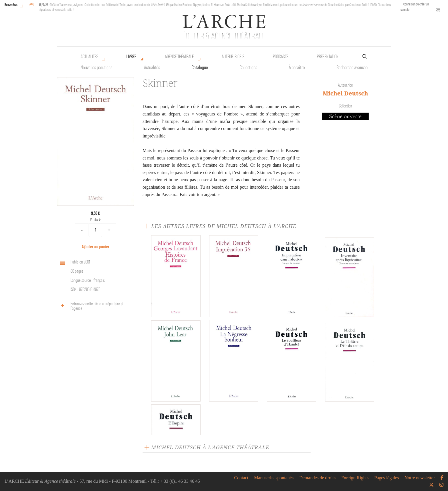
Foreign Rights (355, 478)
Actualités (89, 57)
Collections (248, 67)
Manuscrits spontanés (274, 478)
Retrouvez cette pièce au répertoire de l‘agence (91, 306)
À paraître (297, 67)
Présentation (328, 57)
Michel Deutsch (346, 93)
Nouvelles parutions (96, 67)
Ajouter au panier (96, 247)
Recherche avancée (352, 67)
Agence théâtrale (179, 57)
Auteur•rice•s (233, 57)
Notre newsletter (420, 478)
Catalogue (200, 67)
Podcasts (281, 57)
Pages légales (387, 478)
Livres (131, 57)
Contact (241, 478)
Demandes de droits (317, 478)
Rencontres (11, 4)
